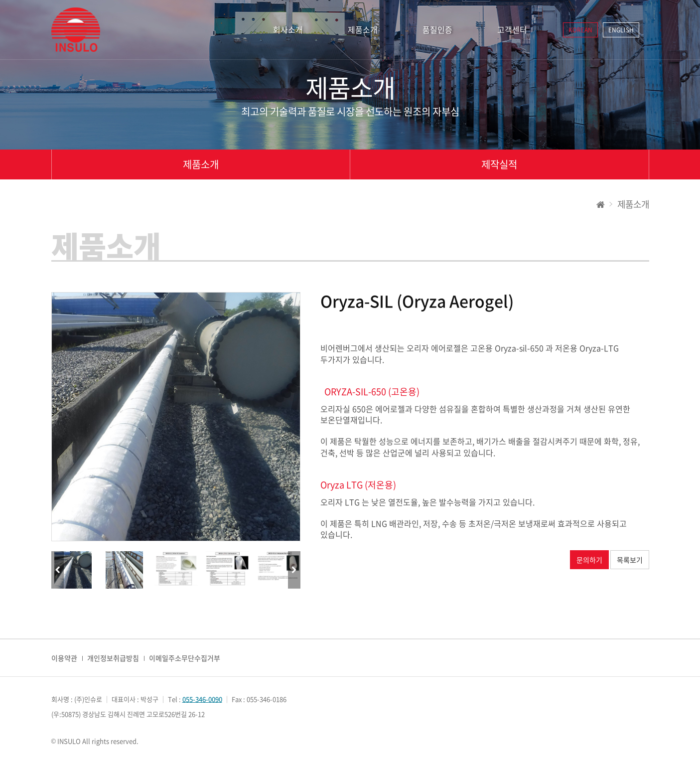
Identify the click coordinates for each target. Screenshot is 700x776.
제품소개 (363, 29)
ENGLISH (621, 30)
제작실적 (499, 164)
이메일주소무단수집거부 (185, 658)
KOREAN (580, 30)
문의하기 (589, 560)
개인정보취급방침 (113, 658)
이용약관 (64, 658)
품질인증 (437, 29)
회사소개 (288, 29)
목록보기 (630, 560)
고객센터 (512, 29)
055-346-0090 (202, 699)
